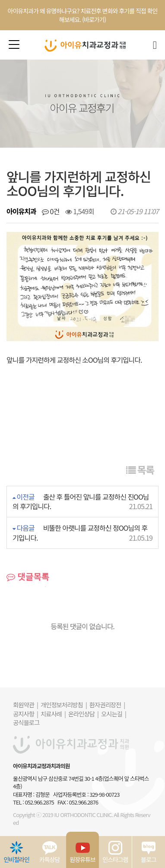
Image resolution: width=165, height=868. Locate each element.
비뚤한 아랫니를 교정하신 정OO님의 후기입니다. (80, 533)
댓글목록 (28, 577)
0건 (51, 211)
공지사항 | (25, 714)
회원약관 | (25, 705)
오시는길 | (114, 714)
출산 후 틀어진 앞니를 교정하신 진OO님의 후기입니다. (81, 502)
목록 (140, 469)
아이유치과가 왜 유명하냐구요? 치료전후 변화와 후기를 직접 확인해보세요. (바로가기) (83, 15)
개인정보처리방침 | (64, 705)
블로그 (149, 852)
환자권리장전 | (107, 705)
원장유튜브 (82, 852)
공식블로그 (26, 722)
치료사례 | (53, 714)
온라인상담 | (83, 714)
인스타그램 (115, 852)
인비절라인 (16, 852)
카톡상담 (50, 852)
